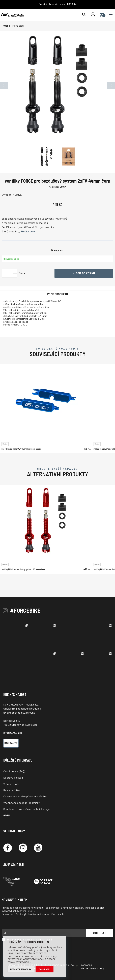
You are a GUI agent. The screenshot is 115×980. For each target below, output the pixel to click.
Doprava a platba (13, 777)
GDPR (7, 815)
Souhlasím (45, 969)
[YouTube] (38, 848)
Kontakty (11, 743)
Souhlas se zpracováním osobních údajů (26, 809)
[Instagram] (23, 848)
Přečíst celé (28, 231)
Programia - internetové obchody (92, 966)
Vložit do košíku (84, 273)
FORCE (17, 195)
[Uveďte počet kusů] (7, 273)
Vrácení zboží (11, 784)
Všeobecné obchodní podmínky (22, 803)
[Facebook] (8, 848)
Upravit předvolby (21, 969)
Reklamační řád (12, 790)
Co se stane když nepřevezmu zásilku (25, 796)
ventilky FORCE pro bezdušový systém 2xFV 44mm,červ (23, 569)
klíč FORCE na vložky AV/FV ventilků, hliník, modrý (21, 449)
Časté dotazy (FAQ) (14, 771)
